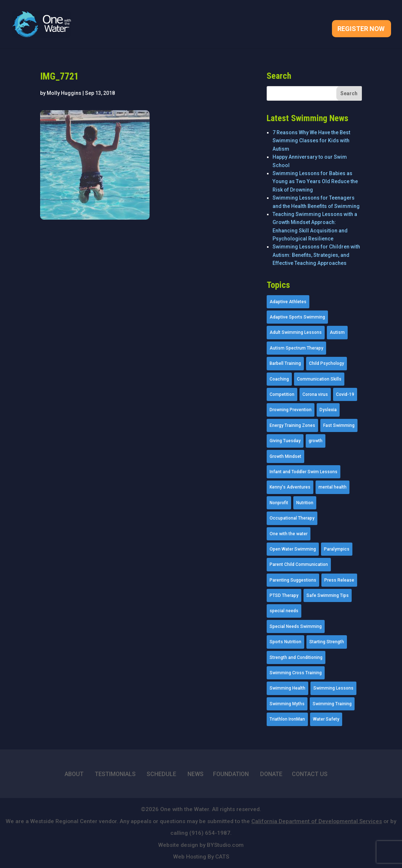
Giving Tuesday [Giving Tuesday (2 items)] (285, 441)
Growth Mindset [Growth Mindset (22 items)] (285, 456)
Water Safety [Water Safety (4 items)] (326, 719)
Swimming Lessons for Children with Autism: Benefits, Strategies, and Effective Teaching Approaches (316, 255)
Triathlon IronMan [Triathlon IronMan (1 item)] (287, 719)
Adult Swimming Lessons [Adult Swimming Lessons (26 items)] (296, 332)
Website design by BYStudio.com (201, 845)
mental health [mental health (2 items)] (333, 487)
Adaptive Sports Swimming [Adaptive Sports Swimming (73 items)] (297, 317)
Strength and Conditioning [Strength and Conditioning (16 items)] (296, 657)
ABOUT (74, 774)
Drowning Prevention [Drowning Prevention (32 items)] (291, 410)
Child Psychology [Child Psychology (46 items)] (326, 363)
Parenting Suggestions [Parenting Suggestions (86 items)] (293, 580)
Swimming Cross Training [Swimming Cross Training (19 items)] (296, 673)
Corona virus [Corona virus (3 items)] (315, 394)
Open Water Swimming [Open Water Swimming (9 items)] (293, 549)
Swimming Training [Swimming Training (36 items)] (332, 704)
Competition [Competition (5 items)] (282, 394)
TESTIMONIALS (115, 774)
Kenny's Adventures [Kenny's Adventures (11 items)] (290, 487)
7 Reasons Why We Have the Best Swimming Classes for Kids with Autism (311, 141)
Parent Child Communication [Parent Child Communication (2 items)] (299, 564)
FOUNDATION (231, 774)
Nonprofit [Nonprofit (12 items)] (279, 503)
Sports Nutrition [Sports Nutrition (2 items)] (285, 642)
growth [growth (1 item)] (316, 441)
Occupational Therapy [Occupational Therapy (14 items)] (292, 518)
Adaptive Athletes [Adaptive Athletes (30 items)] (288, 302)
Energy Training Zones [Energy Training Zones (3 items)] (292, 425)
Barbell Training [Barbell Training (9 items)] (285, 363)
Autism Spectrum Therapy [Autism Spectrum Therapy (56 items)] (296, 348)
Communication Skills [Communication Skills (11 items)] (319, 379)
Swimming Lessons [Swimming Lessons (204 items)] (333, 688)
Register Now (361, 29)
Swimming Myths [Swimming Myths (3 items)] (287, 704)
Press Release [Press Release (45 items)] (339, 580)
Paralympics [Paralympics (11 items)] (337, 549)
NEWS (196, 774)
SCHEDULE (161, 774)
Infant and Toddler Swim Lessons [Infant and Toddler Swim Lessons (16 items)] (304, 472)
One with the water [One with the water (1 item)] (289, 534)
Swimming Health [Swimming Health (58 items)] (287, 688)
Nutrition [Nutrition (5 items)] (305, 503)
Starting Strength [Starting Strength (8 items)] (327, 642)
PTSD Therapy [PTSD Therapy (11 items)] (284, 595)
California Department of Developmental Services (317, 821)
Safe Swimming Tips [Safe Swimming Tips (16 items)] (328, 595)
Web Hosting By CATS (201, 857)
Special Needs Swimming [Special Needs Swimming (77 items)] (296, 626)
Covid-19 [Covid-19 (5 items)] (345, 394)
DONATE (271, 774)
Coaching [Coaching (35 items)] (279, 379)
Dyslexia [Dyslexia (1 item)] (328, 410)
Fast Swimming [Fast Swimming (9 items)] (339, 425)
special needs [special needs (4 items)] (284, 611)
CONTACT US (310, 774)
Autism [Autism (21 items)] (337, 332)
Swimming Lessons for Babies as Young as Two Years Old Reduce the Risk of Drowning (315, 182)
